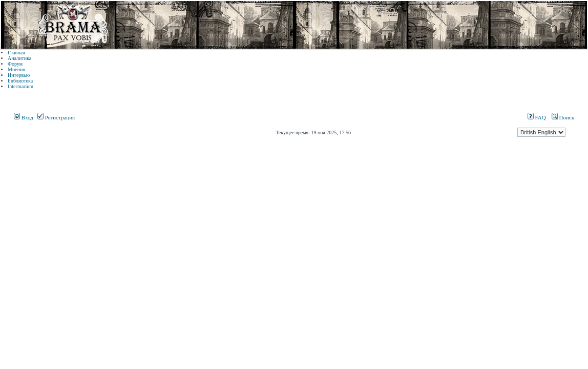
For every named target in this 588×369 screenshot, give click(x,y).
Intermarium (20, 86)
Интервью (19, 75)
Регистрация (56, 117)
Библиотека (20, 81)
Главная (16, 53)
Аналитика (19, 58)
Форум (15, 64)
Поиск (563, 117)
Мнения (16, 69)
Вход (24, 117)
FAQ (537, 117)
